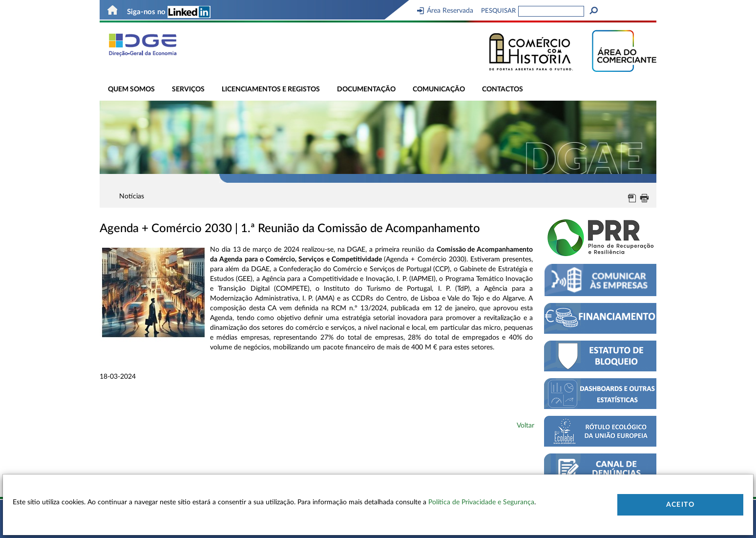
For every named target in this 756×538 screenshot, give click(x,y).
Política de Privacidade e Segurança (481, 502)
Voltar (525, 426)
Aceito (680, 505)
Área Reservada (445, 11)
